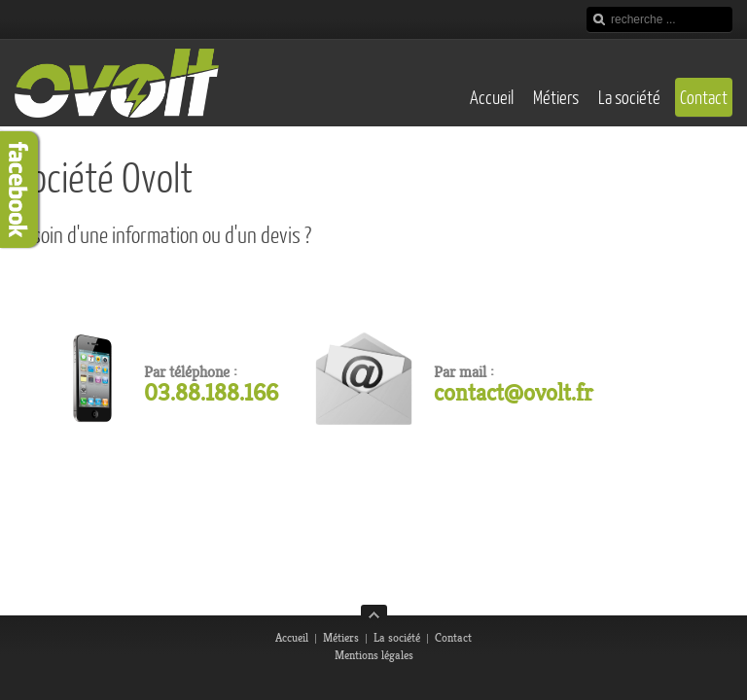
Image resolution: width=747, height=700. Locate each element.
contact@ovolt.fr (514, 393)
